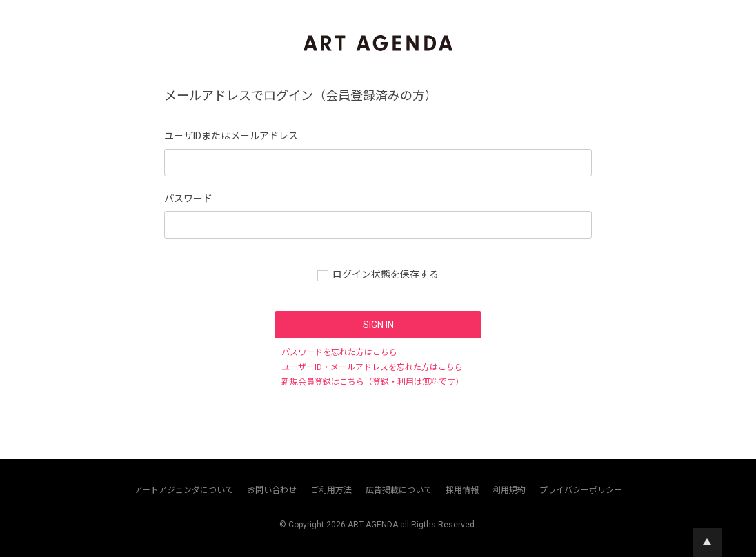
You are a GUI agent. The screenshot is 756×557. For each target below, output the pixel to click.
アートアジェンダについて (184, 490)
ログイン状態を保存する (386, 274)
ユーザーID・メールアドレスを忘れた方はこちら (372, 367)
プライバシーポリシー (581, 490)
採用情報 (462, 490)
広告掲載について (399, 490)
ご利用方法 (331, 490)
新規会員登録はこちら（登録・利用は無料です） (372, 382)
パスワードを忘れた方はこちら (339, 352)
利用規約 (509, 490)
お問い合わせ (272, 490)
